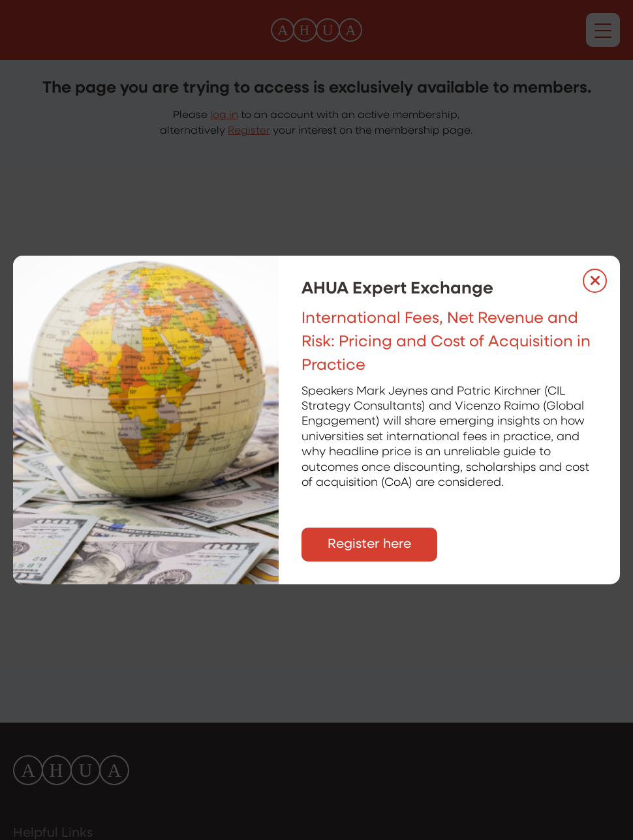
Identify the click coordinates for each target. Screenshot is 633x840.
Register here (369, 545)
